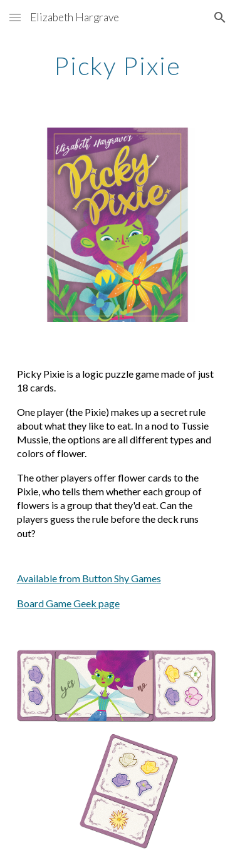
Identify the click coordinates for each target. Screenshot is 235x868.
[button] (15, 17)
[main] (118, 66)
